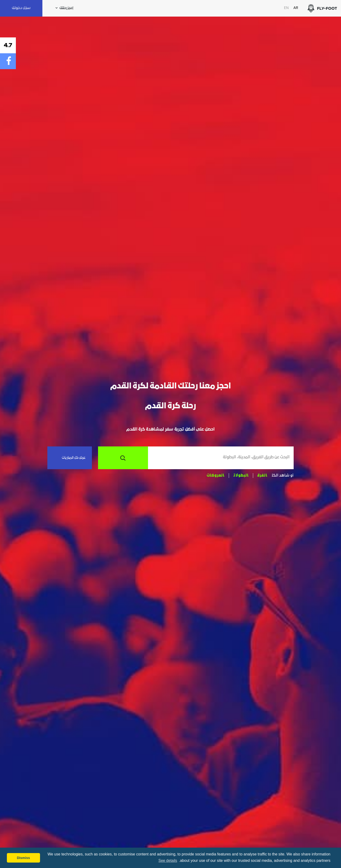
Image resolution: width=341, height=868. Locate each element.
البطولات (241, 476)
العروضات (216, 476)
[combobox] (219, 458)
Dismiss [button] (23, 858)
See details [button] (168, 861)
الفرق (262, 476)
